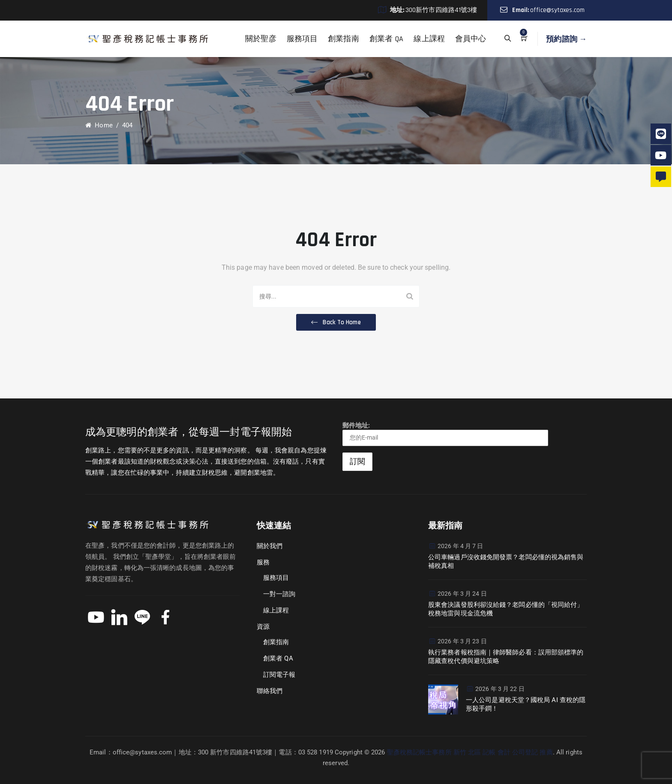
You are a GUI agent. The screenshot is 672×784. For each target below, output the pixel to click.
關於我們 (270, 546)
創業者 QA (387, 39)
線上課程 (429, 39)
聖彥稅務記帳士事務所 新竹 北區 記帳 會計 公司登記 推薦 (470, 752)
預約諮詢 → (566, 39)
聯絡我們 (270, 691)
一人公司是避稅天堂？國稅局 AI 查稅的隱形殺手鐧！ (526, 704)
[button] (336, 322)
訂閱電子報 (279, 675)
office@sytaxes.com (557, 10)
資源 (263, 627)
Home (99, 125)
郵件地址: (445, 434)
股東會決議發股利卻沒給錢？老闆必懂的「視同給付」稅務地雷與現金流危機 (506, 609)
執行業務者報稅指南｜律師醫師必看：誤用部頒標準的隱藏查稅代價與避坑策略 (506, 657)
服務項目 (302, 39)
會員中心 (471, 39)
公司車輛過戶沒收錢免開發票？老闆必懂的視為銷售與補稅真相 (506, 561)
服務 (263, 562)
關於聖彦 (261, 39)
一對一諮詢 (279, 594)
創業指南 (343, 39)
